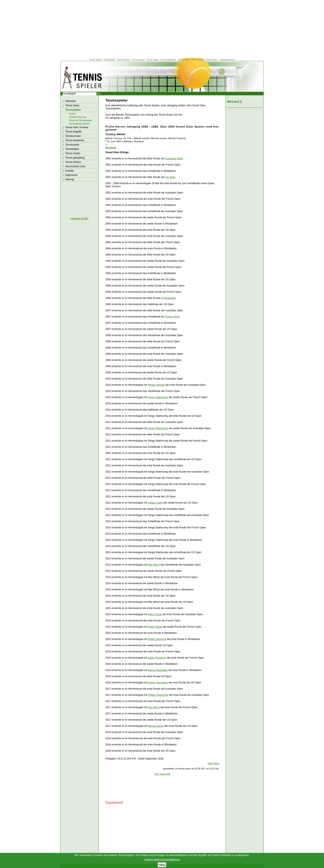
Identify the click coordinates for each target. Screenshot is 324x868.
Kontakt (70, 171)
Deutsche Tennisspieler (81, 120)
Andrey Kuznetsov (158, 683)
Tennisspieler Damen (79, 124)
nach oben (213, 763)
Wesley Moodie (156, 385)
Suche (72, 114)
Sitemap (70, 179)
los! (99, 94)
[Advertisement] (162, 29)
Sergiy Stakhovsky (158, 397)
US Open (170, 177)
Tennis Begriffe (73, 132)
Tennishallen (110, 60)
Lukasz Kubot (155, 503)
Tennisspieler (73, 110)
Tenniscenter (184, 60)
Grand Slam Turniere (77, 127)
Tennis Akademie (169, 60)
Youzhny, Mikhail (115, 134)
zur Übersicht (162, 774)
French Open (173, 317)
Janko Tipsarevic (157, 658)
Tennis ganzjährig (75, 158)
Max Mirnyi (154, 565)
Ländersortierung (227, 60)
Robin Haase (155, 627)
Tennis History (123, 60)
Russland (111, 148)
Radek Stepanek (157, 639)
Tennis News (212, 60)
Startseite (71, 101)
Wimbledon (170, 298)
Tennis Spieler (96, 60)
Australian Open (174, 159)
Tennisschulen (138, 60)
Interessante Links (75, 166)
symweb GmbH (79, 218)
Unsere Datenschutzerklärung (162, 859)
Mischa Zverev (156, 726)
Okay (162, 865)
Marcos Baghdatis (158, 670)
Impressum (71, 175)
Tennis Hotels (153, 60)
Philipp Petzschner (158, 695)
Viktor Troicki (155, 614)
